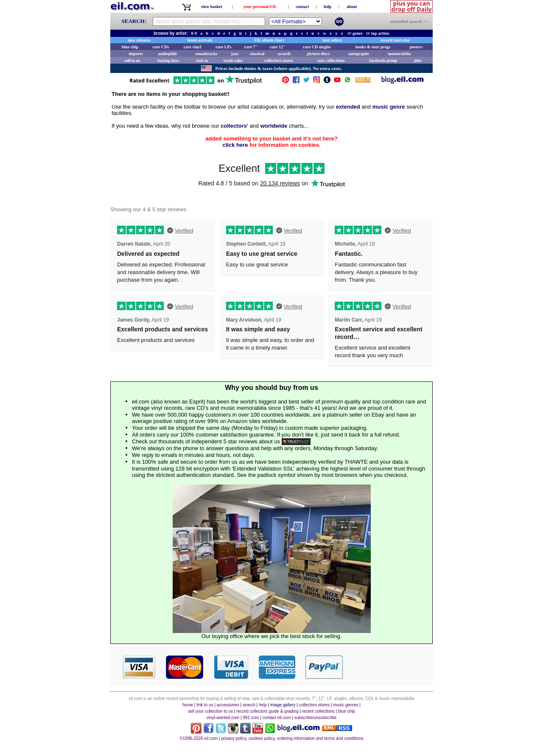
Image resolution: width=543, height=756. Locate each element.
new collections (331, 60)
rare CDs (161, 47)
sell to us (133, 60)
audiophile (168, 54)
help (327, 7)
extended (348, 107)
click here (235, 145)
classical (257, 54)
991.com (251, 718)
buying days (168, 60)
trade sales (233, 60)
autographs (358, 54)
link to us (205, 705)
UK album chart (269, 40)
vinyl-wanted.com (223, 718)
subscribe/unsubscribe (316, 718)
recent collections (318, 711)
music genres (346, 705)
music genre (389, 107)
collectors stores (279, 60)
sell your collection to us (210, 711)
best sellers (332, 40)
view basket (212, 7)
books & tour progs (373, 47)
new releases (139, 40)
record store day (395, 40)
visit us (202, 60)
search (249, 705)
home (188, 705)
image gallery (283, 705)
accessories (228, 705)
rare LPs (223, 47)
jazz (235, 54)
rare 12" (277, 47)
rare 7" (251, 47)
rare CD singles (317, 47)
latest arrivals (200, 40)
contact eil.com (277, 718)
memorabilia (399, 54)
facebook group (383, 60)
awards (284, 54)
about (352, 7)
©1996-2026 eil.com (199, 738)
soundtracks (206, 54)
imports (136, 54)
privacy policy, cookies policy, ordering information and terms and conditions (292, 738)
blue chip (130, 47)
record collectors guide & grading (267, 711)
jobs (418, 60)
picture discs (318, 54)
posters (416, 47)
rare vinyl (193, 47)
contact (302, 7)
